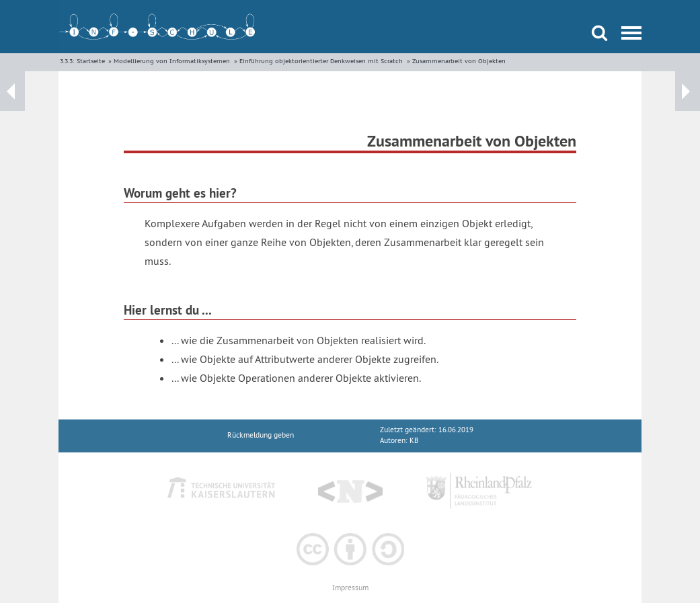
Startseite (91, 61)
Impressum (350, 588)
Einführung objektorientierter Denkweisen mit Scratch (321, 61)
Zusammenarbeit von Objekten (459, 61)
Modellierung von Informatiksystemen (172, 61)
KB (414, 441)
